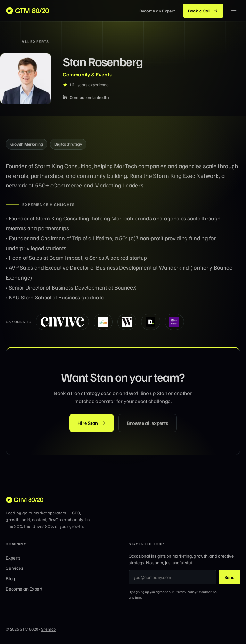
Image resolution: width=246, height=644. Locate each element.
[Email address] (172, 577)
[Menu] (234, 11)
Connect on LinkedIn (86, 97)
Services (15, 568)
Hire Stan (92, 423)
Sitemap (48, 629)
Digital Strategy (68, 144)
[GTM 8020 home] (28, 11)
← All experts (25, 41)
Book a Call (203, 11)
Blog (10, 578)
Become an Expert (24, 589)
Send (230, 577)
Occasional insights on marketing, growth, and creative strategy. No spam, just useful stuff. (181, 559)
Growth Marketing (27, 144)
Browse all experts (148, 423)
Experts (13, 558)
